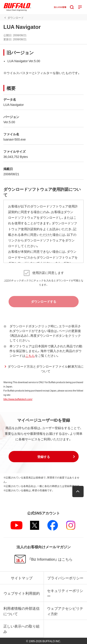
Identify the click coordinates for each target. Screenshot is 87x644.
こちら (30, 355)
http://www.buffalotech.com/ (18, 399)
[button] (44, 457)
